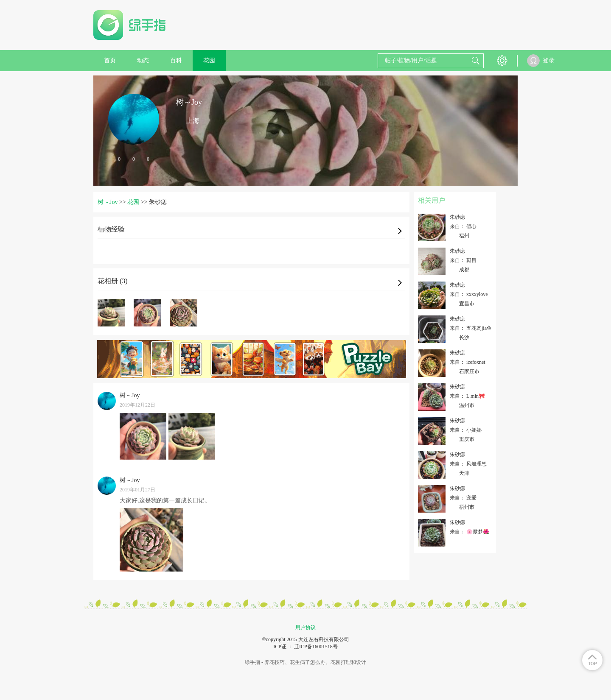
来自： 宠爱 (463, 498)
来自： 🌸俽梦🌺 (469, 532)
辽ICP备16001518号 (316, 647)
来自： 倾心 (463, 226)
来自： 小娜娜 (466, 430)
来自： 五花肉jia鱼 (471, 328)
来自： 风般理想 (468, 464)
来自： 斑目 (463, 260)
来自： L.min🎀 (467, 396)
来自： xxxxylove (469, 294)
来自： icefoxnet (468, 362)
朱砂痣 (457, 217)
